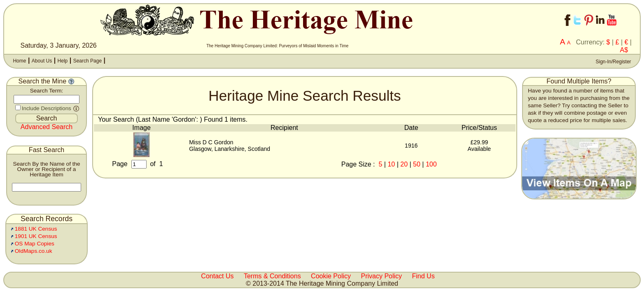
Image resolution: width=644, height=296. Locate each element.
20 (404, 164)
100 (431, 164)
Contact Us (217, 276)
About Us (42, 61)
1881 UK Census (36, 229)
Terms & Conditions (272, 276)
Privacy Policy (382, 276)
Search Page (87, 61)
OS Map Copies (35, 244)
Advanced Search (47, 127)
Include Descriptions (47, 108)
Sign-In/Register (612, 62)
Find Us (423, 276)
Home (19, 61)
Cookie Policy (331, 276)
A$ (624, 50)
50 (417, 164)
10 (391, 164)
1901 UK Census (36, 236)
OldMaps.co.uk (34, 251)
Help (63, 61)
